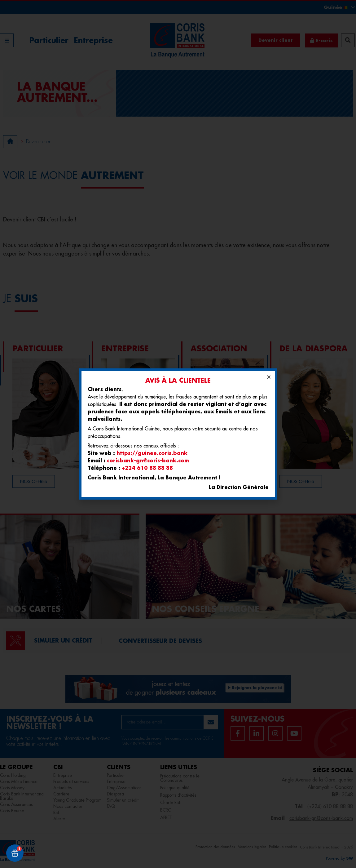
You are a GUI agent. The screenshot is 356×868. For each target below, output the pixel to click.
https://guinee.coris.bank (152, 453)
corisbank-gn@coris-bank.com (148, 460)
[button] (269, 377)
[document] (178, 434)
